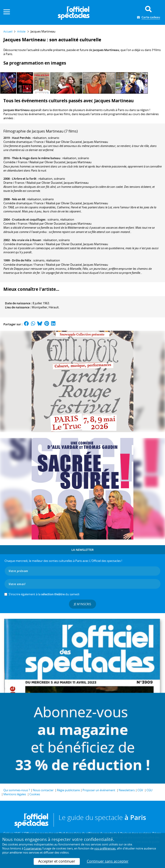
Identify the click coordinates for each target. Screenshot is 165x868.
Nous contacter (43, 790)
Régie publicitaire (68, 790)
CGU (149, 790)
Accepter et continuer (57, 861)
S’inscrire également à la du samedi (44, 594)
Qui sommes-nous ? (17, 790)
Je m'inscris (82, 604)
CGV (140, 790)
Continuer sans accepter (108, 861)
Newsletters (127, 790)
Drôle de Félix (22, 260)
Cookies (35, 794)
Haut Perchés (21, 138)
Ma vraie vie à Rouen (27, 240)
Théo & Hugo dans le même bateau (36, 158)
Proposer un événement (99, 790)
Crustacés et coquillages (29, 219)
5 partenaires (33, 848)
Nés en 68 (19, 199)
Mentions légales (15, 794)
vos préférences (105, 848)
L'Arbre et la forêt (24, 179)
